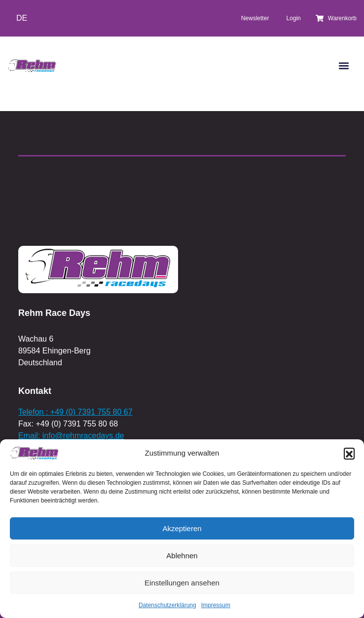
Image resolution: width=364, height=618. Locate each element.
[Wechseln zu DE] (22, 18)
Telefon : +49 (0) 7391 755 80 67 (75, 412)
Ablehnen (182, 556)
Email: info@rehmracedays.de (71, 436)
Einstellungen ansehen (182, 583)
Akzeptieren (182, 528)
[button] (349, 453)
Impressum (216, 605)
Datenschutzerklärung (167, 605)
